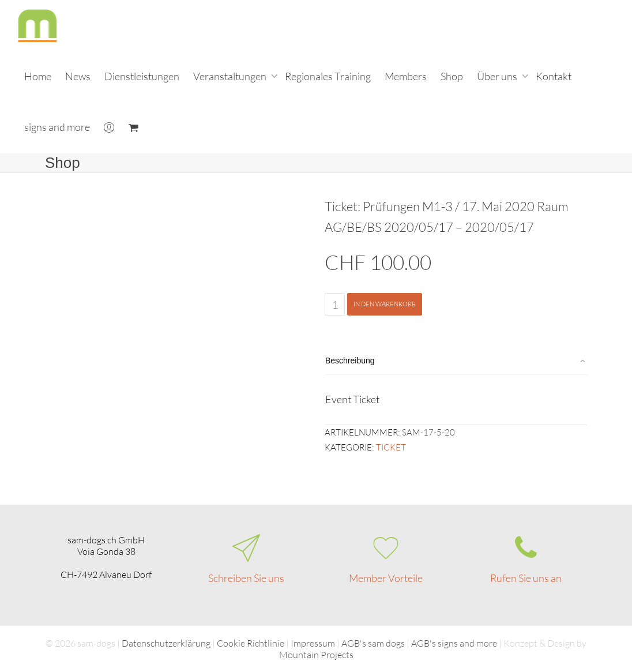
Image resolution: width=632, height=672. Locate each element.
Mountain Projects (316, 655)
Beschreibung (350, 361)
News (78, 76)
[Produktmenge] (335, 304)
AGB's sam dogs (373, 643)
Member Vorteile (386, 578)
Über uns (498, 76)
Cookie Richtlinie (251, 643)
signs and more (57, 127)
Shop (452, 76)
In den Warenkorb (385, 304)
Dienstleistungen (142, 76)
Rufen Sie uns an (526, 578)
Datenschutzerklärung (166, 643)
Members (406, 76)
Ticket (391, 447)
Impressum (313, 643)
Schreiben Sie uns (246, 578)
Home (38, 76)
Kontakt (554, 76)
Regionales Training (328, 76)
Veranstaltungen (231, 76)
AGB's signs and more (454, 643)
